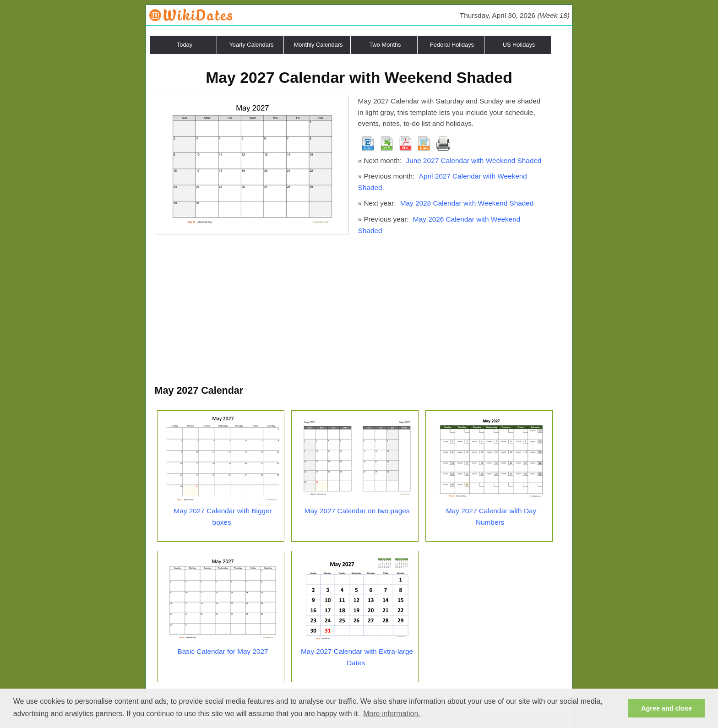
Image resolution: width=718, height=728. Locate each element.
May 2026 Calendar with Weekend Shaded (439, 225)
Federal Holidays (452, 45)
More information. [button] (392, 714)
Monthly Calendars (318, 45)
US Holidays (519, 45)
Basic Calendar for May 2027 (223, 651)
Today (185, 45)
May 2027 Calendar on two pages (357, 511)
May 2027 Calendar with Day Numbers (491, 516)
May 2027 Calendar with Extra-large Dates (357, 657)
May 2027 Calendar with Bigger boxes (223, 516)
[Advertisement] (359, 314)
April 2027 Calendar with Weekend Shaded (443, 182)
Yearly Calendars (252, 45)
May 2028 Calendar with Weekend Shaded (467, 203)
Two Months (385, 45)
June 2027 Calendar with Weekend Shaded (473, 160)
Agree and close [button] (666, 708)
